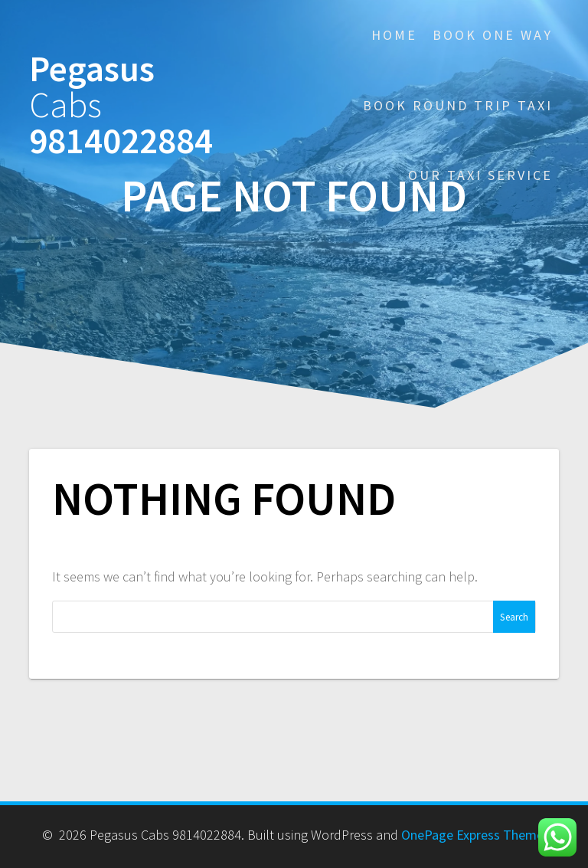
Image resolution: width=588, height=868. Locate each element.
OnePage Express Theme (472, 835)
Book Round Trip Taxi (458, 105)
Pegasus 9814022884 (121, 105)
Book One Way (493, 35)
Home (394, 35)
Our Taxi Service (480, 175)
